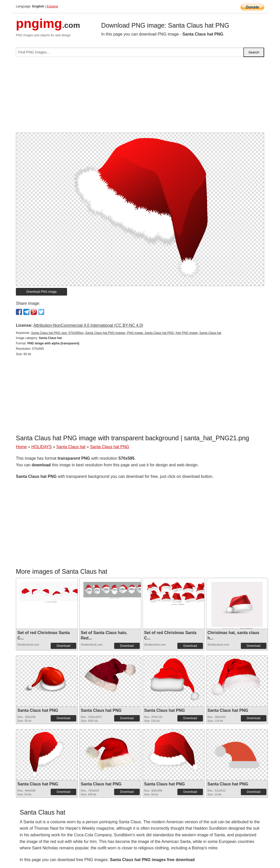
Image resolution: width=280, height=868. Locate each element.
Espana (52, 6)
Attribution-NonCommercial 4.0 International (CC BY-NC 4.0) (88, 325)
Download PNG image (42, 292)
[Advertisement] (140, 97)
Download (63, 646)
